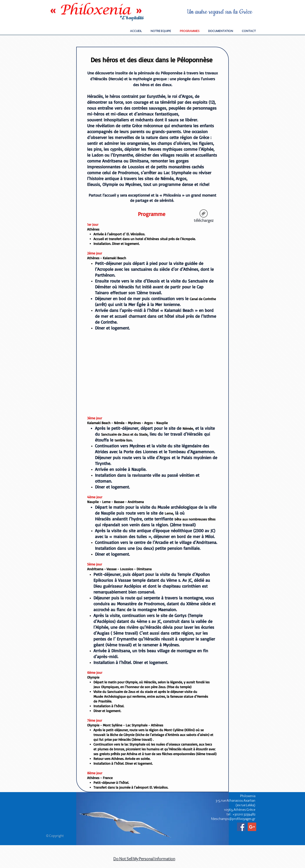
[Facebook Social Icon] (241, 827)
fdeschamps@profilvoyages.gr (233, 819)
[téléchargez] (204, 217)
